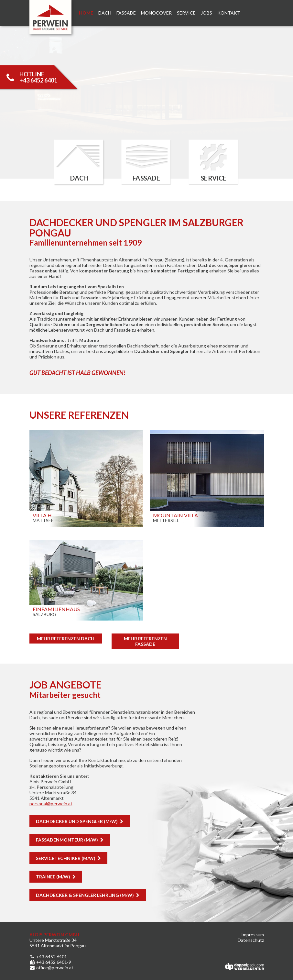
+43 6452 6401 (48, 957)
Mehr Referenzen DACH (66, 639)
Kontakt (229, 13)
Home (86, 13)
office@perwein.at (51, 968)
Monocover (156, 13)
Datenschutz (251, 940)
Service (186, 13)
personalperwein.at (51, 804)
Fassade (126, 13)
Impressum (253, 935)
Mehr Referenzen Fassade (145, 641)
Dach (105, 13)
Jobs (206, 13)
